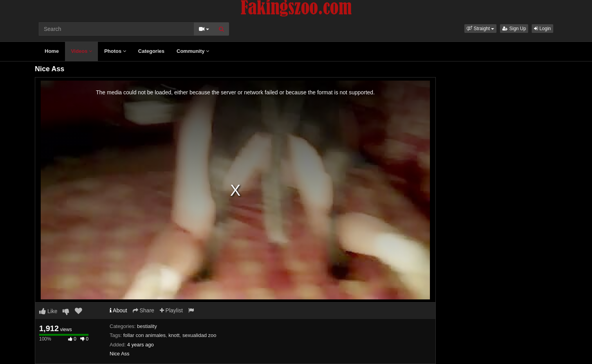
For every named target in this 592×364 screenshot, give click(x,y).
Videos (81, 51)
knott (174, 335)
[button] (480, 29)
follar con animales (144, 335)
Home (52, 51)
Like (48, 311)
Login (542, 29)
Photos (115, 51)
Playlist (171, 310)
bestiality (147, 326)
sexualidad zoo (199, 335)
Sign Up (514, 29)
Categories (151, 51)
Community (193, 51)
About (118, 310)
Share (143, 310)
